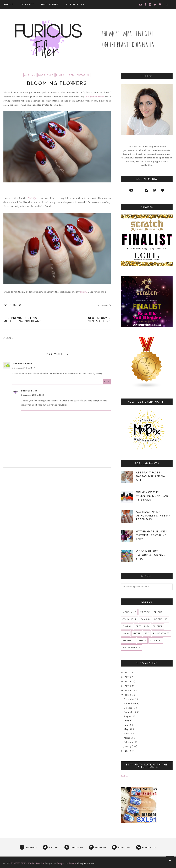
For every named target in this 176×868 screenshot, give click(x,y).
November (130, 704)
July (126, 721)
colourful (130, 619)
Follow (124, 776)
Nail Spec (32, 198)
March (127, 738)
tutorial (83, 75)
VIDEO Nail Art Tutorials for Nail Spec (151, 555)
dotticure (46, 75)
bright (158, 612)
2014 (128, 751)
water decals (131, 647)
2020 (128, 673)
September (130, 712)
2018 (128, 682)
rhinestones (161, 633)
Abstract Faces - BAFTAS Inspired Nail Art (152, 476)
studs (142, 640)
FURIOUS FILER (19, 863)
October (128, 708)
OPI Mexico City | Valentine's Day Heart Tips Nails (153, 496)
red (71, 75)
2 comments (104, 305)
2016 (128, 691)
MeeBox (145, 612)
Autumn (30, 75)
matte (137, 633)
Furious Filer (29, 391)
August (128, 716)
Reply (107, 382)
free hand (142, 626)
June (126, 725)
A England (129, 612)
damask (145, 619)
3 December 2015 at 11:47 (24, 368)
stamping (129, 640)
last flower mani (95, 97)
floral (61, 75)
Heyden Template (36, 863)
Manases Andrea (22, 364)
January (128, 746)
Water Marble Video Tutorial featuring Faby (152, 535)
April (127, 734)
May (126, 729)
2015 (128, 695)
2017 (128, 686)
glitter (158, 626)
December (129, 699)
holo (126, 633)
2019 (128, 677)
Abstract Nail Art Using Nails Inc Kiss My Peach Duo (153, 516)
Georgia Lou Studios (66, 863)
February (129, 742)
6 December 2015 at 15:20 (32, 395)
